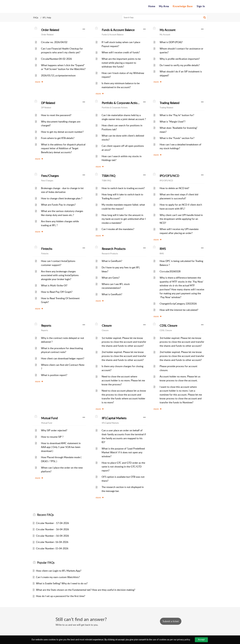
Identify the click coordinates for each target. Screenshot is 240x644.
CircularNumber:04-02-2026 (56, 59)
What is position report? (54, 375)
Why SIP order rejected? (54, 430)
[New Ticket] (171, 621)
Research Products (114, 249)
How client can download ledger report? (63, 358)
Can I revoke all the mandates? (118, 229)
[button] (205, 17)
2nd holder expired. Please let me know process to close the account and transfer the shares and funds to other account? (124, 356)
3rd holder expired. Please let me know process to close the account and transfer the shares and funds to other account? (182, 342)
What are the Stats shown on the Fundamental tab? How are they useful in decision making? (86, 590)
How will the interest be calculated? (179, 310)
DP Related (48, 103)
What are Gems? (111, 278)
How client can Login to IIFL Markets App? (59, 571)
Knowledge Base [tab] (183, 6)
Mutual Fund (49, 418)
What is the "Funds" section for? (177, 138)
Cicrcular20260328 (170, 271)
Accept (201, 640)
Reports (46, 326)
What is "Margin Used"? (172, 122)
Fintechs (47, 249)
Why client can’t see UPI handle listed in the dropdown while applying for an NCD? (181, 219)
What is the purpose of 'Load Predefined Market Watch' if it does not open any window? (123, 452)
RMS (163, 249)
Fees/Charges (50, 176)
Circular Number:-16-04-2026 (52, 542)
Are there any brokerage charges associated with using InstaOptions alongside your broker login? (60, 275)
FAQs (36, 17)
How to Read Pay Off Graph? (57, 292)
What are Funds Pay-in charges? (58, 205)
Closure (107, 326)
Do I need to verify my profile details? (180, 65)
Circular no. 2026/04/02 (54, 42)
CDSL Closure (168, 326)
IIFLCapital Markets (114, 418)
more (39, 82)
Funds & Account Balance (118, 30)
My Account (168, 30)
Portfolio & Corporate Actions (121, 103)
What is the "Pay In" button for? (177, 115)
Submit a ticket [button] (171, 621)
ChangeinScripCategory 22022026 (178, 304)
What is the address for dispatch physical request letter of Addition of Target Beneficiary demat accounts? (63, 148)
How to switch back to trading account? (123, 188)
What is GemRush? (112, 261)
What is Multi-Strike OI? (54, 285)
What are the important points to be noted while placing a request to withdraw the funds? (121, 63)
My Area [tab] (164, 6)
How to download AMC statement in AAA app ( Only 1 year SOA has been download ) (61, 447)
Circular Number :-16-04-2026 (52, 536)
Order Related (50, 30)
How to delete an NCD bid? (174, 188)
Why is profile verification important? (180, 59)
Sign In (201, 6)
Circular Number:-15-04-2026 (52, 548)
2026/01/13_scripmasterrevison (58, 75)
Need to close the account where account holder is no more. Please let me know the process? (123, 380)
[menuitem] (201, 6)
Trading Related (170, 103)
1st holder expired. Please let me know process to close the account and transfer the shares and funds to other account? (124, 342)
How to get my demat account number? (62, 132)
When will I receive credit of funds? (121, 52)
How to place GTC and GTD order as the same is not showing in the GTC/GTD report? (123, 467)
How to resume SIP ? (52, 437)
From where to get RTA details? (58, 138)
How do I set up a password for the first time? (61, 596)
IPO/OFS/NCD (169, 176)
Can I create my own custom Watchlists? (58, 577)
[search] (165, 17)
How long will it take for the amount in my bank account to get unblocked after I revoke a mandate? (124, 219)
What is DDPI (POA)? (171, 42)
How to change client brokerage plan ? (62, 198)
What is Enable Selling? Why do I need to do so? (62, 583)
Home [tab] (152, 6)
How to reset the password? (56, 115)
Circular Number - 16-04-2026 (52, 529)
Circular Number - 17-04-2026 (52, 523)
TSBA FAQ (109, 176)
